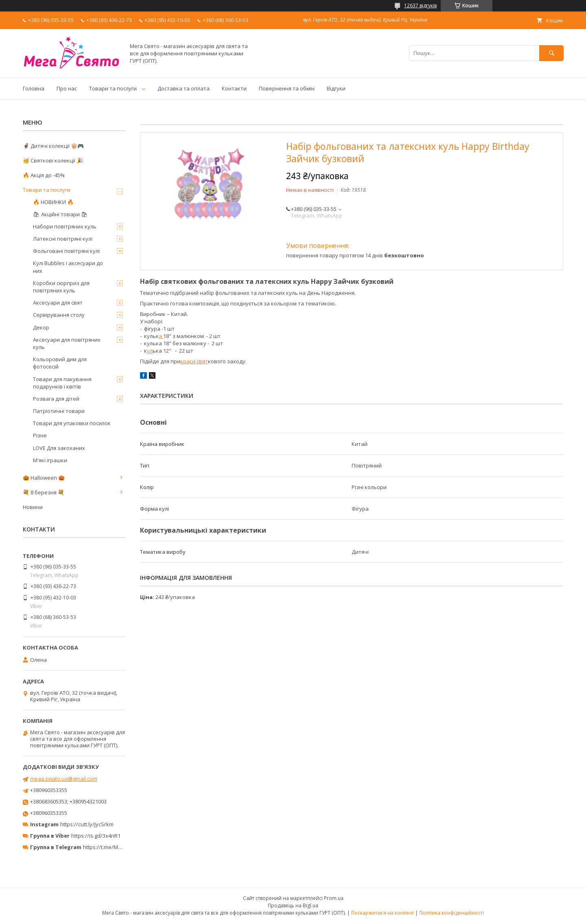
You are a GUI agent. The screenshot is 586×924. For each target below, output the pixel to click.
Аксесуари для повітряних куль (67, 343)
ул (150, 351)
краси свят (194, 361)
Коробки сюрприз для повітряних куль (61, 287)
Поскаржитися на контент (383, 913)
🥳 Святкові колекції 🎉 (53, 160)
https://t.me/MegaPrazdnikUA (120, 847)
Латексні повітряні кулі (63, 239)
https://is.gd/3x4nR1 (96, 836)
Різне (40, 435)
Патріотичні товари (59, 411)
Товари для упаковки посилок (72, 423)
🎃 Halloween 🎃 (44, 478)
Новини (33, 507)
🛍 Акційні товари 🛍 (60, 214)
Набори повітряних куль (65, 226)
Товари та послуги (113, 88)
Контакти (234, 88)
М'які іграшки (50, 460)
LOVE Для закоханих (59, 448)
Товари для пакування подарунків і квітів (62, 383)
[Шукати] (551, 53)
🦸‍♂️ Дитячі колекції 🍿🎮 (53, 146)
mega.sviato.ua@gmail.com (64, 779)
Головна (34, 88)
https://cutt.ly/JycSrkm (87, 824)
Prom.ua (334, 898)
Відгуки (336, 88)
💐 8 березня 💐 (44, 492)
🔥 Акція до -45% (44, 175)
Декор (41, 327)
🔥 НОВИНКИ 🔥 (53, 202)
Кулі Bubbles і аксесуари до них (68, 267)
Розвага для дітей (56, 399)
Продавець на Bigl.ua (293, 905)
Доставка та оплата (184, 88)
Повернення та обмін (287, 88)
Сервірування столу (59, 315)
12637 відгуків (420, 5)
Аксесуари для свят (58, 303)
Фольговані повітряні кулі (66, 251)
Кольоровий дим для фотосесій (60, 363)
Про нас (67, 88)
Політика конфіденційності (452, 913)
